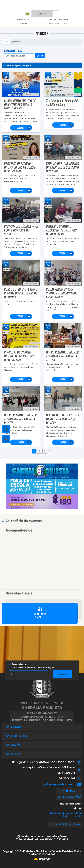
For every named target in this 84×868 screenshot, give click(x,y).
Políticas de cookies (73, 816)
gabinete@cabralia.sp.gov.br (59, 784)
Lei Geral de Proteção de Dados (65, 824)
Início (6, 42)
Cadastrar (63, 674)
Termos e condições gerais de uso (66, 813)
